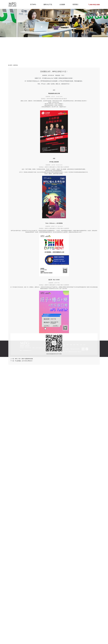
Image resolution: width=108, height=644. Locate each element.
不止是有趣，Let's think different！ (24, 526)
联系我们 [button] (76, 4)
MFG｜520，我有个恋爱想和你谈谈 (24, 524)
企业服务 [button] (62, 4)
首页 (11, 230)
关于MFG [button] (33, 4)
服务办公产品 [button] (48, 4)
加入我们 (67, 349)
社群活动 (15, 230)
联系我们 (62, 349)
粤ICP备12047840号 (75, 349)
